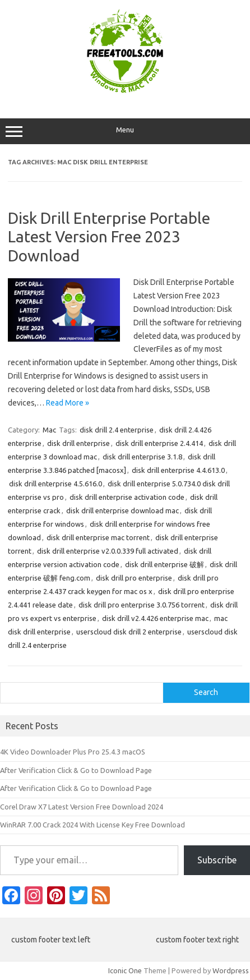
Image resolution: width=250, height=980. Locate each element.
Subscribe (217, 860)
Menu (125, 131)
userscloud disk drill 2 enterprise (129, 632)
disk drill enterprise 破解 (165, 564)
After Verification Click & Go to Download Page (76, 770)
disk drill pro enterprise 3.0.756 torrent (142, 605)
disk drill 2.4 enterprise (117, 430)
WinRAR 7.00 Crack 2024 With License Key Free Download (92, 825)
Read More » (68, 403)
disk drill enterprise (78, 443)
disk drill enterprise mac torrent (98, 537)
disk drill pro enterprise (134, 578)
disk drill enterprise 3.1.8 (142, 457)
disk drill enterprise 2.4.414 (159, 443)
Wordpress (231, 970)
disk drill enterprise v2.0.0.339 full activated (108, 551)
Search (206, 692)
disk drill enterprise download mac (122, 510)
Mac (49, 430)
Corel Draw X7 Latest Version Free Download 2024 (82, 807)
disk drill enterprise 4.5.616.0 (55, 484)
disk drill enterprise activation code (127, 497)
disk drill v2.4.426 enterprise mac (155, 618)
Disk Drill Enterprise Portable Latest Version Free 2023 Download (109, 237)
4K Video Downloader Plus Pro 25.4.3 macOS (73, 752)
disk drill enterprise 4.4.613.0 (178, 470)
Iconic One (125, 970)
